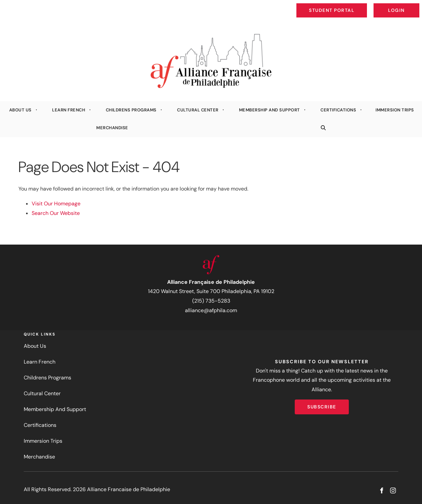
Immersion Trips (43, 441)
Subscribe (322, 404)
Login (414, 5)
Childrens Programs (131, 110)
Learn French (69, 110)
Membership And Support (270, 110)
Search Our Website (56, 213)
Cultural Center (198, 110)
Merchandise (112, 128)
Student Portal (347, 5)
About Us (20, 110)
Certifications (338, 110)
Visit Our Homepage (56, 204)
